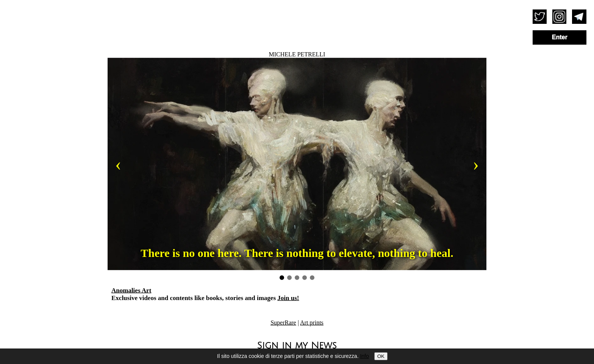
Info (364, 356)
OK (381, 356)
